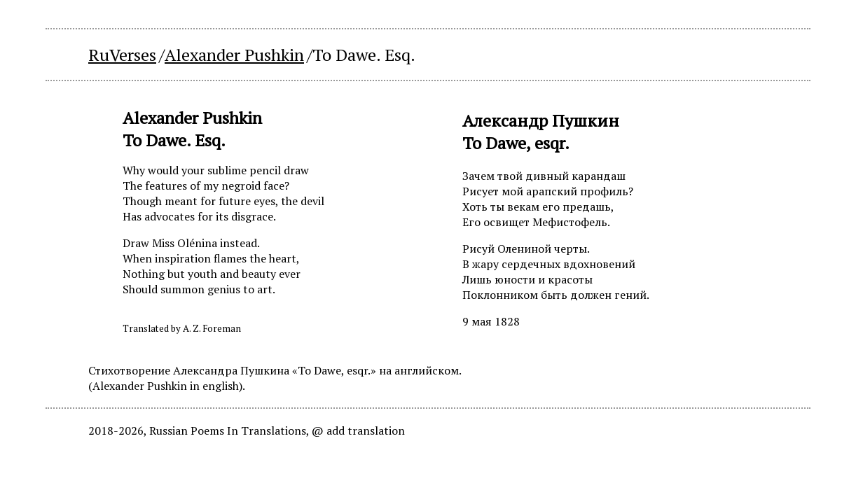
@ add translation (358, 430)
